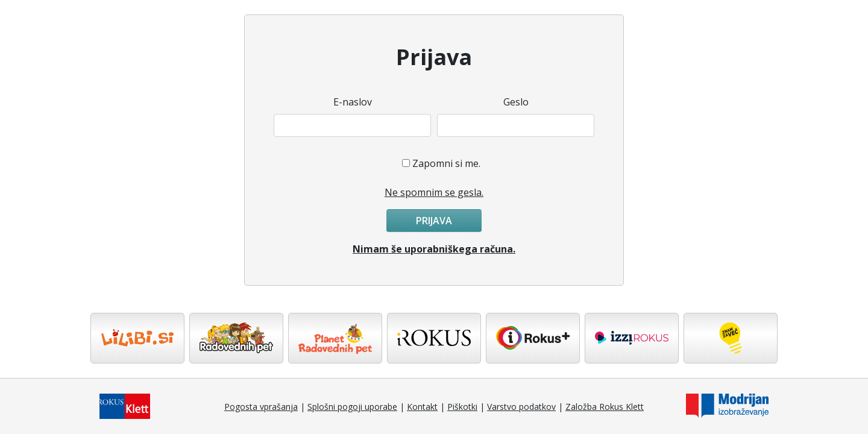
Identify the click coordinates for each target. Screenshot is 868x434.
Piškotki (462, 407)
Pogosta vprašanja (261, 407)
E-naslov (353, 102)
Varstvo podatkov (521, 407)
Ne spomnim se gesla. (434, 192)
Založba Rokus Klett (605, 407)
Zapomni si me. (446, 163)
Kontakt (422, 407)
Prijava (434, 221)
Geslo (516, 102)
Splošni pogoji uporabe (352, 407)
